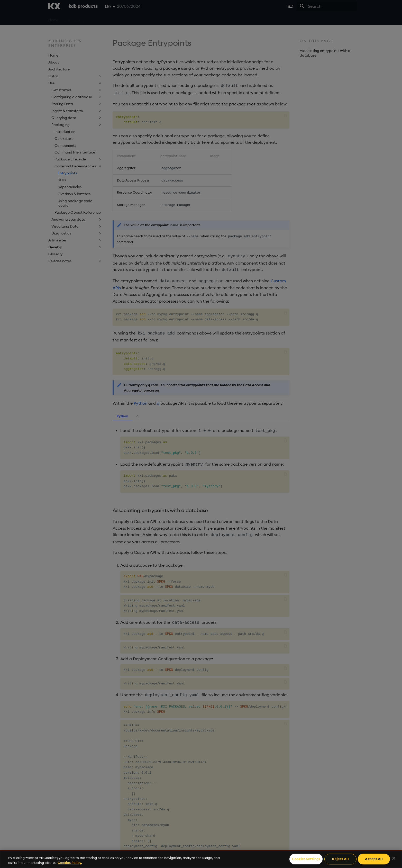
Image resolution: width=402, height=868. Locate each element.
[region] (201, 859)
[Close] (394, 858)
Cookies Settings (306, 859)
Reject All (340, 859)
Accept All (374, 859)
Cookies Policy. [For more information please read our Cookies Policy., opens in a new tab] (70, 863)
